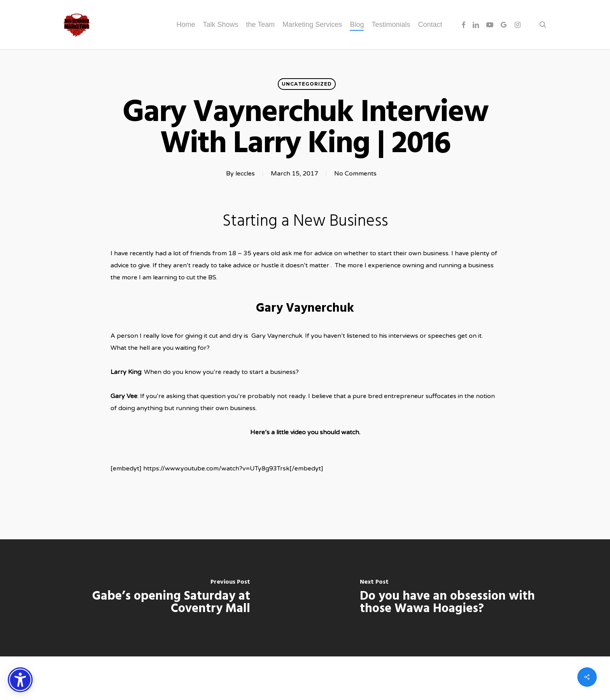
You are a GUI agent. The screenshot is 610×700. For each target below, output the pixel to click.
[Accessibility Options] (20, 680)
